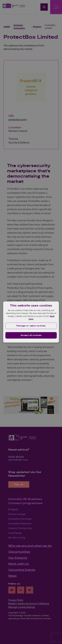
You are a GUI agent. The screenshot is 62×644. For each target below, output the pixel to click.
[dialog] (31, 322)
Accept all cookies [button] (31, 335)
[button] (31, 326)
